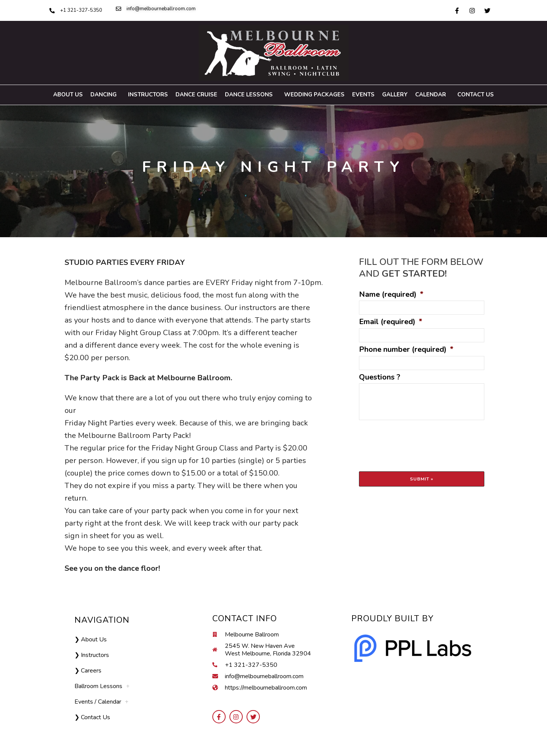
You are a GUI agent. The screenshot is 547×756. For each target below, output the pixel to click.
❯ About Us (91, 639)
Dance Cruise (196, 94)
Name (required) (391, 295)
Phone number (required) (406, 350)
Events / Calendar (101, 702)
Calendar (432, 95)
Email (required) (391, 322)
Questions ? (380, 377)
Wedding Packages (314, 94)
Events (363, 94)
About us (68, 94)
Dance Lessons (251, 95)
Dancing (105, 95)
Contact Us (476, 94)
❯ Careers (88, 671)
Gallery (395, 94)
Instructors (148, 94)
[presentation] (417, 441)
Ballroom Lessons (102, 686)
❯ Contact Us (92, 717)
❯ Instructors (92, 655)
